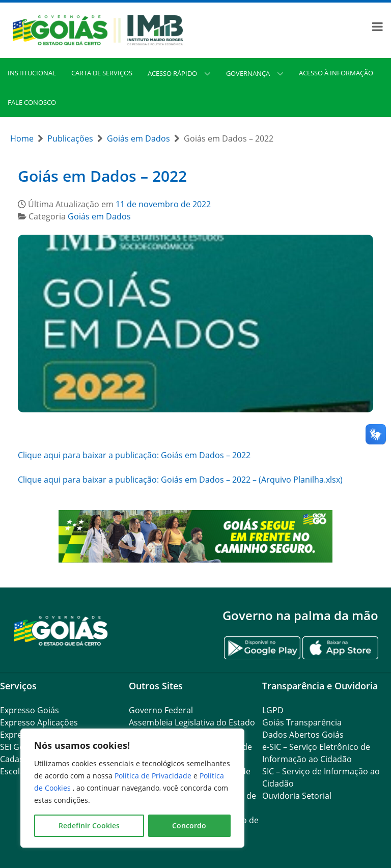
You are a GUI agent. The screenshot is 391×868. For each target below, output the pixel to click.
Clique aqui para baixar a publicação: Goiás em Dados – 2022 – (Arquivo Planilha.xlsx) (180, 480)
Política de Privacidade (154, 776)
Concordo (189, 825)
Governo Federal (161, 710)
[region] (132, 788)
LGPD (273, 710)
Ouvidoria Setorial (297, 796)
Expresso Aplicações (39, 722)
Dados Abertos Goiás (303, 735)
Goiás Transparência (302, 722)
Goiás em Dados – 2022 (102, 176)
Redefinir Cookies (89, 825)
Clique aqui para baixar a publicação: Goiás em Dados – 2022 (134, 455)
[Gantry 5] (61, 630)
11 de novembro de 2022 (163, 204)
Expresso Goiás (30, 710)
